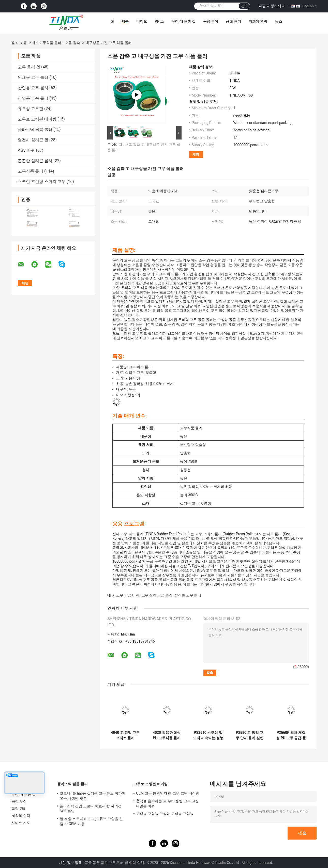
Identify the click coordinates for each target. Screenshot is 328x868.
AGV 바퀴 (26, 150)
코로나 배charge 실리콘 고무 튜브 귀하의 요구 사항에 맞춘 (93, 796)
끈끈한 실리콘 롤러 (35, 161)
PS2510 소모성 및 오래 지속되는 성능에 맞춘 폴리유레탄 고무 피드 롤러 (208, 735)
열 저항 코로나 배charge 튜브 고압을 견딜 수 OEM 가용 (91, 821)
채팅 (196, 155)
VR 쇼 (159, 21)
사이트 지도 (21, 823)
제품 (125, 21)
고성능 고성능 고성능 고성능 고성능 (165, 814)
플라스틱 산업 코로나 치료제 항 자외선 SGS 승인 (91, 809)
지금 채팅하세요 (272, 6)
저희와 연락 (258, 21)
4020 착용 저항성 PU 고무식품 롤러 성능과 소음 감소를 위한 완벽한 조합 (167, 735)
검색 (244, 6)
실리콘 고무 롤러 (188, 595)
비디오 (142, 21)
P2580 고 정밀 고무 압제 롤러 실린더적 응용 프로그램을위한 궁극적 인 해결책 (250, 735)
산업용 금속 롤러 (33, 98)
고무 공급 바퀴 (128, 595)
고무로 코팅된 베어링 (37, 119)
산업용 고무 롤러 (33, 88)
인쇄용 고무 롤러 (33, 77)
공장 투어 (211, 21)
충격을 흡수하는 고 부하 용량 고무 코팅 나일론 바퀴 (167, 803)
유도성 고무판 (31, 109)
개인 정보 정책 (70, 863)
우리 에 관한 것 (183, 21)
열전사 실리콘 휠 (33, 140)
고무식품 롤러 (50, 43)
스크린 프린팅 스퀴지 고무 (42, 182)
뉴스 (278, 21)
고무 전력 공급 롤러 (157, 595)
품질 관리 (233, 21)
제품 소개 (27, 43)
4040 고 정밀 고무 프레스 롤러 (125, 735)
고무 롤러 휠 (29, 67)
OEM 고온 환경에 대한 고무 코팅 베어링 (168, 793)
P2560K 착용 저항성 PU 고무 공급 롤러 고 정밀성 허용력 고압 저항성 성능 (291, 735)
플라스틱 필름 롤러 (35, 129)
